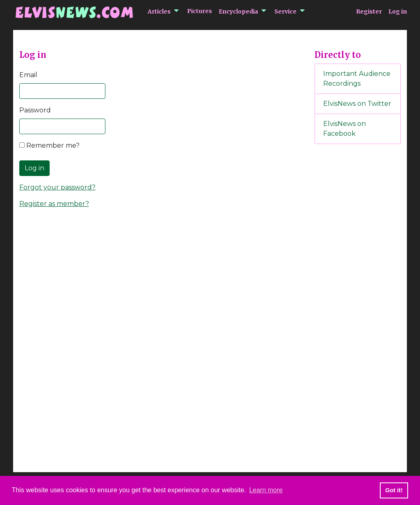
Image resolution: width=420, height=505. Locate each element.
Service (285, 11)
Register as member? (54, 204)
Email (28, 75)
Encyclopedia (238, 11)
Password (35, 110)
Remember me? (49, 145)
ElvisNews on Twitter (357, 104)
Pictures (200, 11)
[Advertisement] (358, 287)
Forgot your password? (57, 187)
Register (369, 11)
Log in (398, 11)
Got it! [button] (394, 490)
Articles (159, 11)
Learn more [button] (266, 490)
